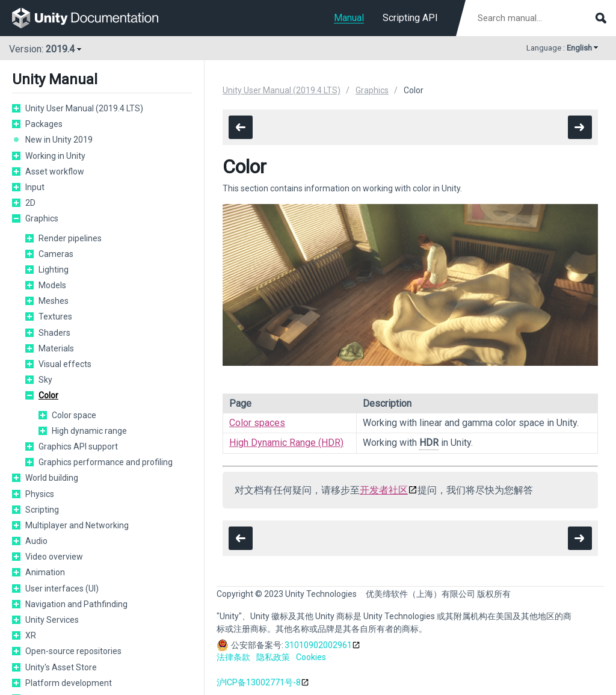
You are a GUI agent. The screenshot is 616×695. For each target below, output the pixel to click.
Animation (45, 572)
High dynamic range (89, 431)
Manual (349, 18)
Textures (55, 317)
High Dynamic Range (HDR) (286, 443)
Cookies (311, 657)
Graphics (42, 218)
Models (52, 285)
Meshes (54, 301)
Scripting (42, 510)
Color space (74, 415)
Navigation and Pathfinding (76, 604)
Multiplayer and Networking (77, 525)
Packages (44, 124)
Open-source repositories (73, 651)
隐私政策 (273, 657)
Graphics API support (78, 446)
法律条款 (233, 657)
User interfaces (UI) (62, 588)
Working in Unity (55, 156)
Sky (45, 380)
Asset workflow (55, 171)
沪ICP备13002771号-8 (259, 682)
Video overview (54, 557)
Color (48, 395)
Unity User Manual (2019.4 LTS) (84, 108)
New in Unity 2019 (59, 140)
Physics (40, 494)
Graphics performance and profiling (106, 462)
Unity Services (52, 620)
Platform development (69, 683)
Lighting (54, 270)
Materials (56, 348)
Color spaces (257, 423)
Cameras (56, 254)
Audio (36, 541)
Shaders (54, 333)
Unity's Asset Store (61, 667)
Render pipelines (70, 238)
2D (30, 203)
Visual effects (65, 364)
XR (31, 635)
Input (35, 187)
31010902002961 (318, 645)
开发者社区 (384, 490)
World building (52, 478)
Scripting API (410, 18)
